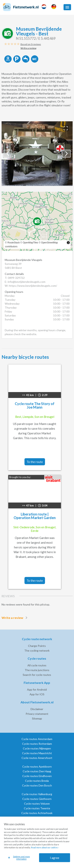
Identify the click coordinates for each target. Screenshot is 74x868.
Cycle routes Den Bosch (37, 785)
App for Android (37, 689)
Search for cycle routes (37, 675)
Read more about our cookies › (45, 848)
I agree (55, 858)
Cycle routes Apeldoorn (37, 766)
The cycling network (37, 651)
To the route (35, 462)
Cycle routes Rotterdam (37, 744)
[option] (37, 154)
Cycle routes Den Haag (37, 771)
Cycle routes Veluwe (37, 804)
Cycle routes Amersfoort (37, 758)
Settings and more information (19, 858)
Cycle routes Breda (37, 781)
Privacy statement (37, 714)
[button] (67, 7)
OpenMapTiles (30, 243)
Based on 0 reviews (31, 44)
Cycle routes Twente (37, 808)
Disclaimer (37, 709)
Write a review (15, 618)
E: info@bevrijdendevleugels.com (25, 282)
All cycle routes (37, 665)
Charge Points (37, 646)
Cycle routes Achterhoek (37, 813)
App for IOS (37, 694)
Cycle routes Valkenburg (37, 794)
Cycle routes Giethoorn (37, 799)
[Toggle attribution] (68, 243)
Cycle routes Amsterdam (37, 739)
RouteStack (14, 243)
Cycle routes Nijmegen (37, 748)
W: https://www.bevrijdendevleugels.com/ (31, 286)
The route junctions (37, 670)
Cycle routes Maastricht (37, 753)
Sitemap (37, 718)
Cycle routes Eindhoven (37, 776)
